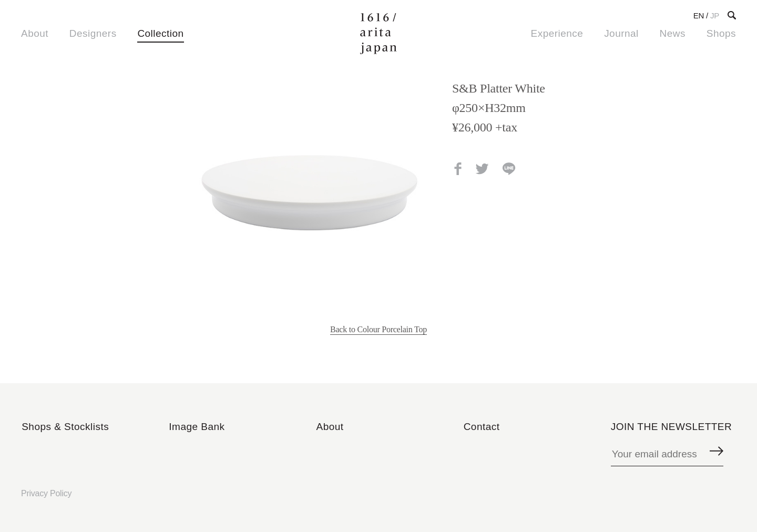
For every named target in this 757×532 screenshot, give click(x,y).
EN (699, 16)
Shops (721, 33)
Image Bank (197, 427)
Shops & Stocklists (65, 427)
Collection (160, 33)
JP (715, 16)
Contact (482, 427)
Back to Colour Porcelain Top (378, 329)
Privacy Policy (46, 493)
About (35, 33)
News (673, 33)
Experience (557, 33)
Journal (621, 33)
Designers (93, 33)
